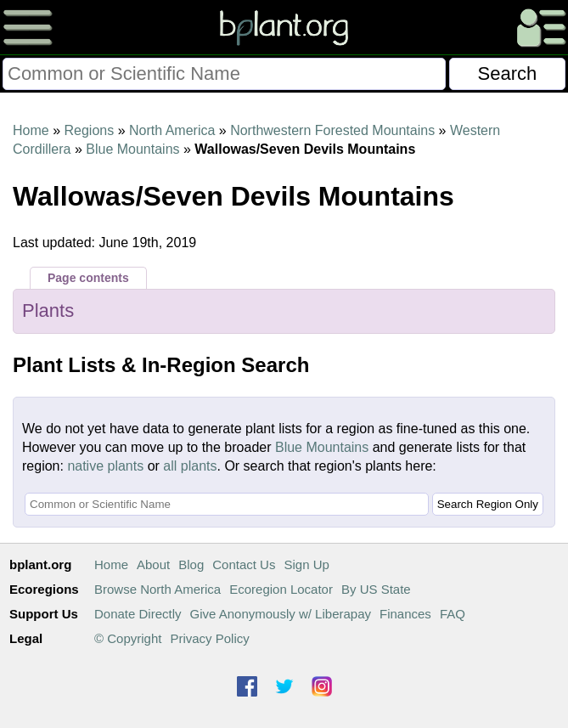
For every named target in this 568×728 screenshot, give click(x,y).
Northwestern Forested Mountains (332, 130)
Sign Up (306, 564)
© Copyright (128, 638)
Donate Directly (138, 614)
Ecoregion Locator (281, 589)
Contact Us (244, 564)
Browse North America (157, 589)
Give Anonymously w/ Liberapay (281, 614)
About (153, 564)
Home (31, 130)
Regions (89, 130)
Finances (405, 614)
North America (172, 130)
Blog (191, 564)
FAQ (453, 614)
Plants (48, 310)
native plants (105, 466)
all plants (190, 466)
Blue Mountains (132, 149)
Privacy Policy (209, 638)
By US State (376, 589)
